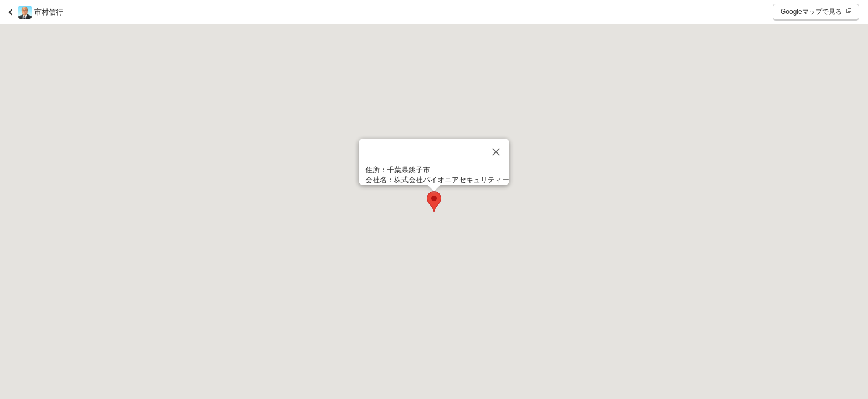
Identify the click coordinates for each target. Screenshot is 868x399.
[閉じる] (496, 152)
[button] (434, 201)
